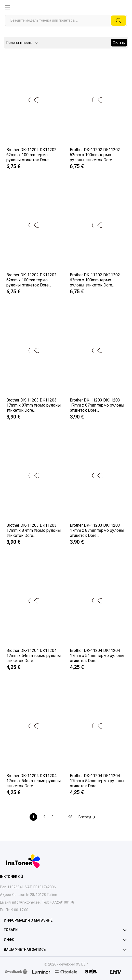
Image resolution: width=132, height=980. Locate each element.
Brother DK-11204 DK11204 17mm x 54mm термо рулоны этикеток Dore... (34, 656)
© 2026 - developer (60, 964)
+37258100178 (62, 902)
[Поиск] (66, 21)
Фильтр (119, 42)
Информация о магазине (28, 920)
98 (70, 817)
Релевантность (19, 43)
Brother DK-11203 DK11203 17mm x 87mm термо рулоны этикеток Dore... (34, 405)
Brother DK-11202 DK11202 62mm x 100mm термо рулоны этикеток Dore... (31, 155)
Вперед (88, 817)
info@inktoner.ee (26, 902)
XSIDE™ (82, 964)
